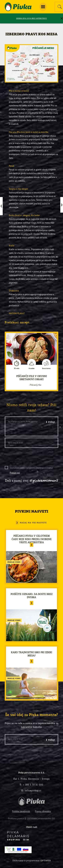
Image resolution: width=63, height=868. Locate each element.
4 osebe (32, 368)
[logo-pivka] (18, 7)
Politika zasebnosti (21, 811)
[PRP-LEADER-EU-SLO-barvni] (18, 850)
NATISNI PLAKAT (17, 313)
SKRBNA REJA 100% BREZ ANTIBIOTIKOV (32, 18)
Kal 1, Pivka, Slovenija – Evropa (32, 779)
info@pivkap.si (31, 790)
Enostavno (46, 368)
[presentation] (30, 456)
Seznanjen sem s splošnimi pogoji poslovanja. (31, 470)
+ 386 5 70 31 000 (32, 785)
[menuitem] (43, 7)
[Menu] (43, 7)
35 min (17, 368)
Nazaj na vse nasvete (33, 523)
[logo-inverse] (18, 836)
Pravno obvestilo (43, 811)
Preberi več (15, 473)
